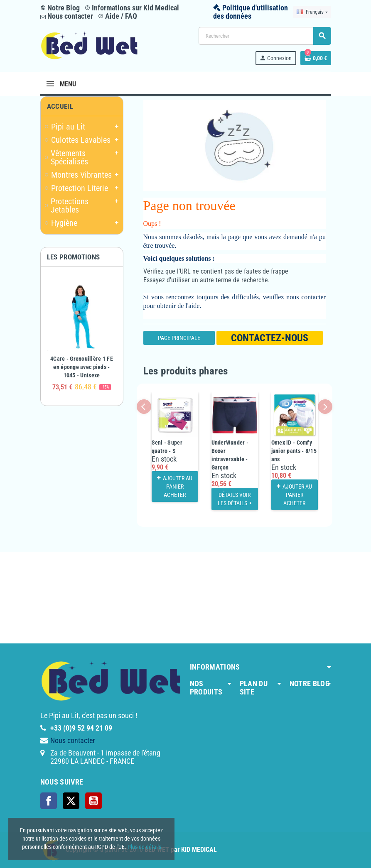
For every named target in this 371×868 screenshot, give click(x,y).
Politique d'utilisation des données (251, 12)
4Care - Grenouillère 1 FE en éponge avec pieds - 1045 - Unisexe (82, 367)
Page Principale (179, 338)
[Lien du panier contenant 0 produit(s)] (316, 58)
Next (325, 407)
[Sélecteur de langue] (312, 12)
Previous (144, 407)
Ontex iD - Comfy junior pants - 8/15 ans (294, 451)
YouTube (93, 801)
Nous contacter (67, 16)
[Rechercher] (265, 36)
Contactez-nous (270, 338)
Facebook (49, 801)
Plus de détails (144, 847)
